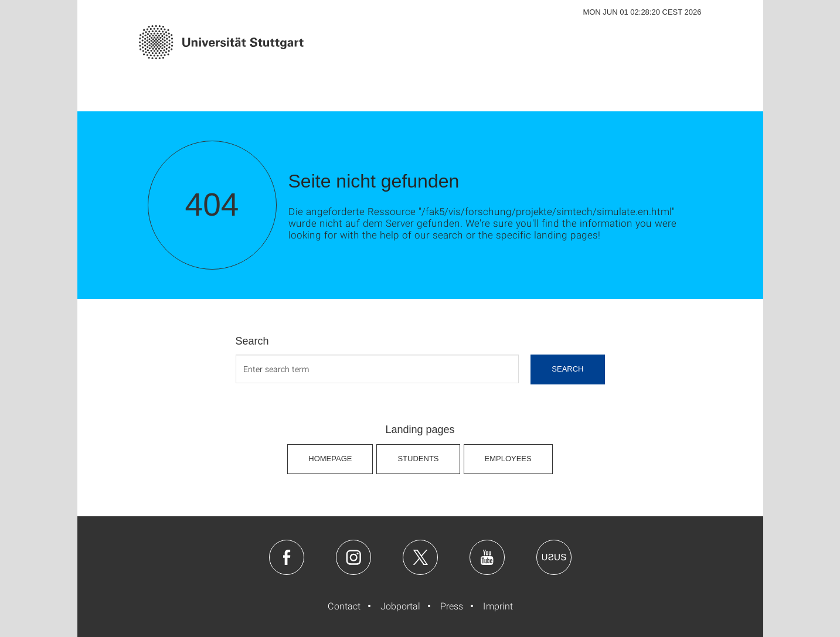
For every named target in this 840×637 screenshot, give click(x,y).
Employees (508, 459)
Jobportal (400, 606)
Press (452, 606)
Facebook (287, 557)
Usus (554, 557)
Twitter (420, 557)
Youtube (487, 557)
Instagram (353, 557)
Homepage (330, 459)
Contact (344, 606)
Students (418, 459)
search (567, 369)
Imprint (498, 606)
